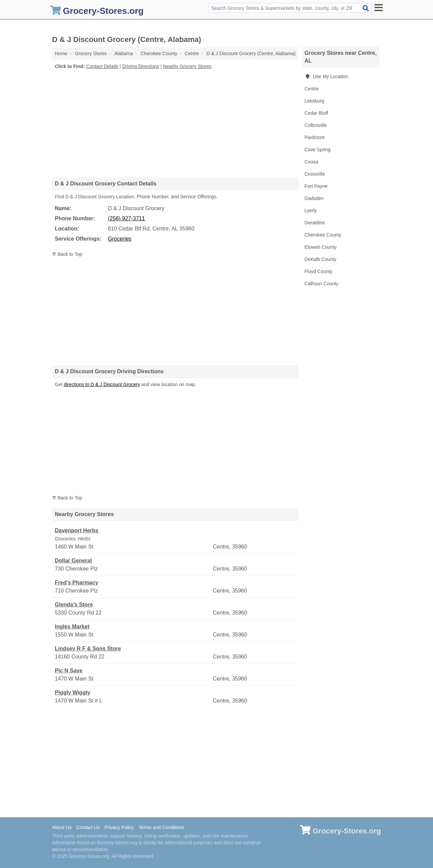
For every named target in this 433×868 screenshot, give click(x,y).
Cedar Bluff (316, 113)
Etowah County (321, 247)
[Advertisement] (175, 123)
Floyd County (318, 271)
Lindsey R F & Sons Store (88, 649)
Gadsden (314, 198)
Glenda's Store (74, 605)
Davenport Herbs (77, 530)
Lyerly (311, 210)
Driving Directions (141, 66)
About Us (62, 827)
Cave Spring (317, 150)
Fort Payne (316, 186)
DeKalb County (320, 259)
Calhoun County (321, 284)
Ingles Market (72, 627)
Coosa (311, 162)
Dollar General (73, 561)
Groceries (120, 239)
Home (61, 53)
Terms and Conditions (162, 827)
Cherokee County (323, 235)
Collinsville (316, 125)
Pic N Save (69, 671)
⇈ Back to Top (67, 254)
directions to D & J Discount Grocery (102, 384)
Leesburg (314, 101)
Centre (312, 89)
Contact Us (88, 827)
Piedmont (314, 137)
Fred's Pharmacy (76, 583)
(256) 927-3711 (126, 218)
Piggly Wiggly (73, 693)
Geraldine (315, 223)
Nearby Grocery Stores (187, 66)
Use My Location (326, 76)
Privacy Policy (119, 827)
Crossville (315, 174)
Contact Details (102, 66)
